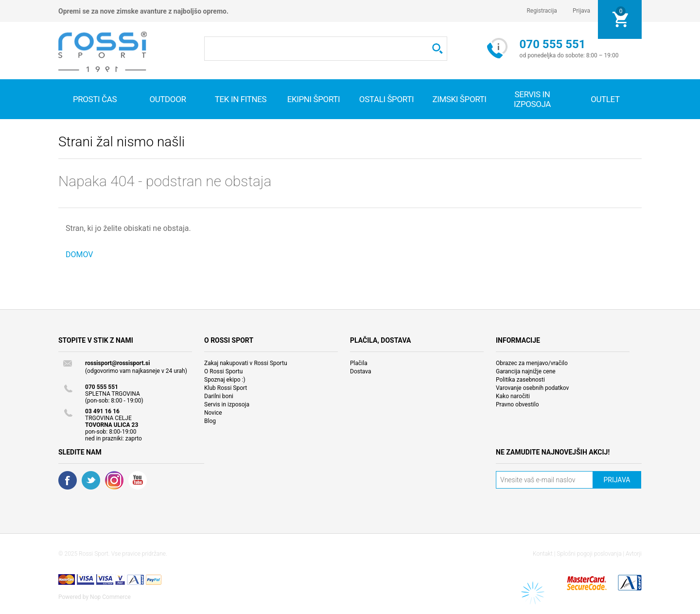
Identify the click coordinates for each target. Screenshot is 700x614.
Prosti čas (95, 99)
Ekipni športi (314, 99)
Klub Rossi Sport (226, 388)
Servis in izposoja (227, 404)
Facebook (68, 480)
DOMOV (79, 254)
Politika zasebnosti (520, 380)
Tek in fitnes (241, 99)
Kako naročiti (513, 396)
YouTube (138, 480)
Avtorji (634, 554)
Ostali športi (386, 99)
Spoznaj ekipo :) (225, 380)
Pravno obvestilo (517, 404)
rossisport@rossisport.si (117, 363)
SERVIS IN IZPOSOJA (532, 99)
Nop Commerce (110, 597)
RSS (114, 480)
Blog (210, 421)
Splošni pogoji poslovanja (589, 554)
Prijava (581, 11)
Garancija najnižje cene (526, 371)
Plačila (359, 363)
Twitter (91, 480)
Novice (213, 413)
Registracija (542, 11)
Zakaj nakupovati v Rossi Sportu (246, 363)
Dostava (361, 371)
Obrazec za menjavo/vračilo (532, 363)
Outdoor (167, 99)
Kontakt (543, 554)
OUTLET (605, 99)
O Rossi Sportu (223, 371)
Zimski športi (459, 99)
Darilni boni (219, 396)
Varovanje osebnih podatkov (532, 388)
